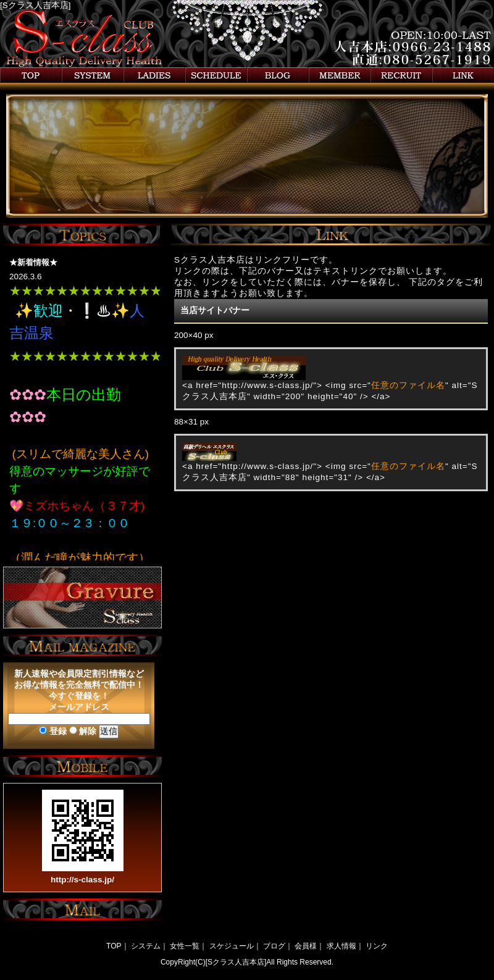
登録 (53, 731)
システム (93, 75)
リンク (463, 75)
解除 (83, 731)
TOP (114, 946)
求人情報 (401, 75)
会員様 (340, 75)
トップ (31, 75)
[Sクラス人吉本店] (36, 5)
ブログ (278, 75)
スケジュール (216, 75)
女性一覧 (154, 75)
